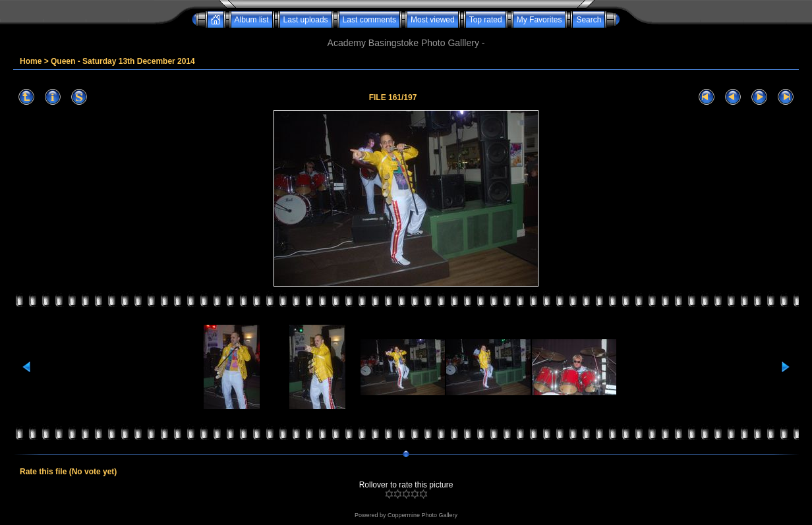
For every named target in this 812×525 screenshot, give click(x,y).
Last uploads (306, 20)
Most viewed (433, 20)
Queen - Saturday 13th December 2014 (123, 61)
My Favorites (539, 20)
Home (31, 61)
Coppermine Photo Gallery (422, 515)
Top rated (486, 20)
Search (589, 20)
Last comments (369, 20)
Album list (252, 20)
